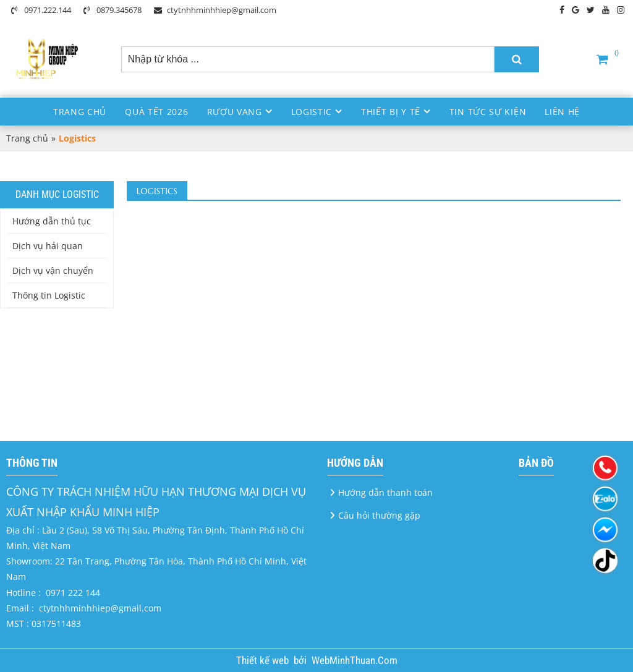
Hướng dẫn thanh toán (385, 492)
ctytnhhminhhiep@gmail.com (215, 10)
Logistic (312, 112)
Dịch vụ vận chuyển (53, 270)
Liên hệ (562, 112)
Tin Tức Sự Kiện (488, 112)
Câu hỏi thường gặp (379, 515)
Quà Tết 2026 (156, 112)
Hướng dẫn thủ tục (52, 221)
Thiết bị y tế (391, 112)
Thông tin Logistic (49, 295)
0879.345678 (113, 10)
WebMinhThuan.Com (355, 660)
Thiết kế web (264, 660)
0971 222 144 (73, 593)
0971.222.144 (41, 10)
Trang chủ (80, 112)
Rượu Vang (235, 112)
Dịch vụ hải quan (48, 246)
